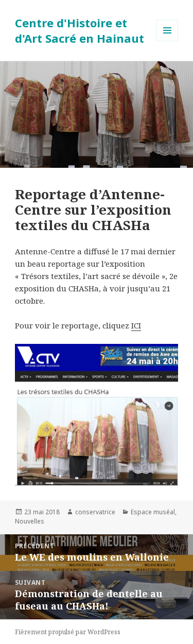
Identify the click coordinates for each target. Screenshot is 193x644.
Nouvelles (30, 521)
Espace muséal (153, 512)
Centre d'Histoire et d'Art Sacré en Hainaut (80, 30)
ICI (136, 325)
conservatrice (95, 512)
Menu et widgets (168, 41)
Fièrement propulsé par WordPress (68, 632)
